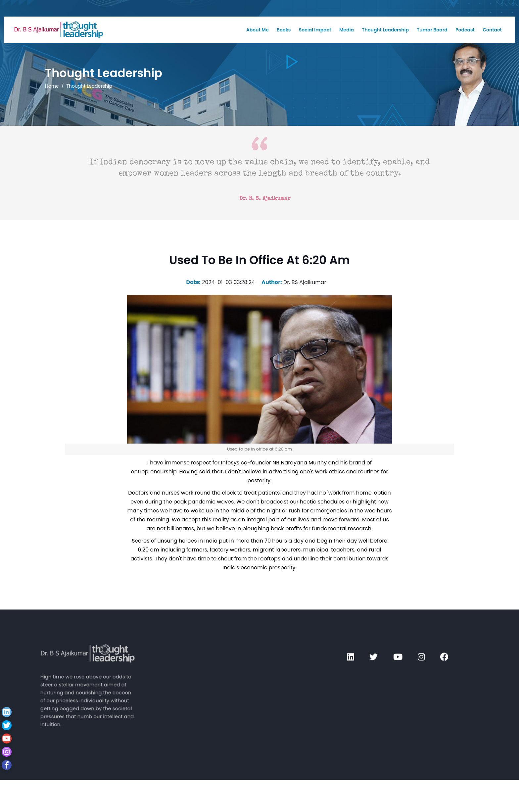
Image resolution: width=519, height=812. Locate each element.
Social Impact (315, 30)
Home (52, 86)
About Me (258, 30)
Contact (492, 30)
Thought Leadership (385, 30)
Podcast (465, 30)
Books (284, 30)
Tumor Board (432, 30)
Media (347, 30)
